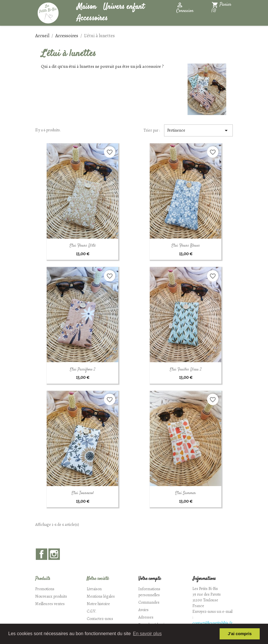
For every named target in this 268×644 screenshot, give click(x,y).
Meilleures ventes (50, 604)
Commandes (149, 602)
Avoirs (143, 610)
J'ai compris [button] (240, 634)
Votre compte (150, 579)
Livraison (94, 589)
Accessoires (92, 18)
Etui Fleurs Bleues (186, 246)
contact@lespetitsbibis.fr (212, 623)
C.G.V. (91, 611)
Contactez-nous (100, 619)
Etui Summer (186, 493)
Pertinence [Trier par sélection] (198, 130)
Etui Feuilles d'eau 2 (186, 370)
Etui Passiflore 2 (83, 370)
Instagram (54, 554)
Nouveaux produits (51, 596)
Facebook (42, 554)
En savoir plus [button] (147, 634)
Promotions (45, 589)
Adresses (146, 617)
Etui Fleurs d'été (83, 246)
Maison (86, 7)
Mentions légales (101, 596)
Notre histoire (98, 604)
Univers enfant (124, 7)
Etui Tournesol (83, 493)
